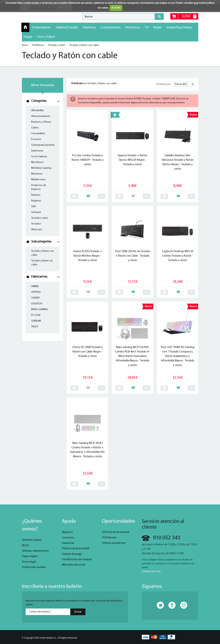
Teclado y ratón (40, 218)
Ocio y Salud (46, 37)
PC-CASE (36, 315)
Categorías (39, 101)
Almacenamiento (41, 116)
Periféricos (133, 28)
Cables (35, 128)
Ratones (36, 195)
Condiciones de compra (77, 559)
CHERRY (36, 298)
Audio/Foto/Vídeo (179, 28)
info (101, 196)
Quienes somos (32, 540)
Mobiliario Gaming (41, 168)
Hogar (28, 37)
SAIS (34, 207)
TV (147, 28)
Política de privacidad (75, 548)
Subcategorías (41, 242)
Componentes (110, 28)
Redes (158, 28)
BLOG (26, 546)
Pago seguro (30, 556)
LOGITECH (37, 304)
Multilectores (38, 180)
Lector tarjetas (39, 157)
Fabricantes (39, 277)
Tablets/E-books (67, 28)
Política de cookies (34, 567)
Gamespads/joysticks (43, 145)
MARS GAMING (40, 309)
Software (36, 212)
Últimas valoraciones (35, 551)
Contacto (68, 538)
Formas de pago (72, 554)
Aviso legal (29, 562)
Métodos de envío (74, 565)
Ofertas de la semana (116, 532)
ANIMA (35, 286)
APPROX (36, 292)
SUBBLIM (36, 321)
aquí (196, 3)
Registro (67, 532)
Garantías (68, 543)
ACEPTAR (116, 8)
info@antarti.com (151, 571)
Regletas (36, 201)
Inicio (25, 27)
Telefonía (89, 28)
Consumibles (38, 134)
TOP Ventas (109, 538)
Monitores (37, 174)
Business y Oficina (41, 122)
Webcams (37, 230)
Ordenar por (163, 84)
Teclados (36, 224)
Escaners (36, 139)
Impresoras (37, 151)
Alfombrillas (38, 110)
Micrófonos (37, 162)
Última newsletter (114, 543)
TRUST (35, 327)
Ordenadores (41, 28)
